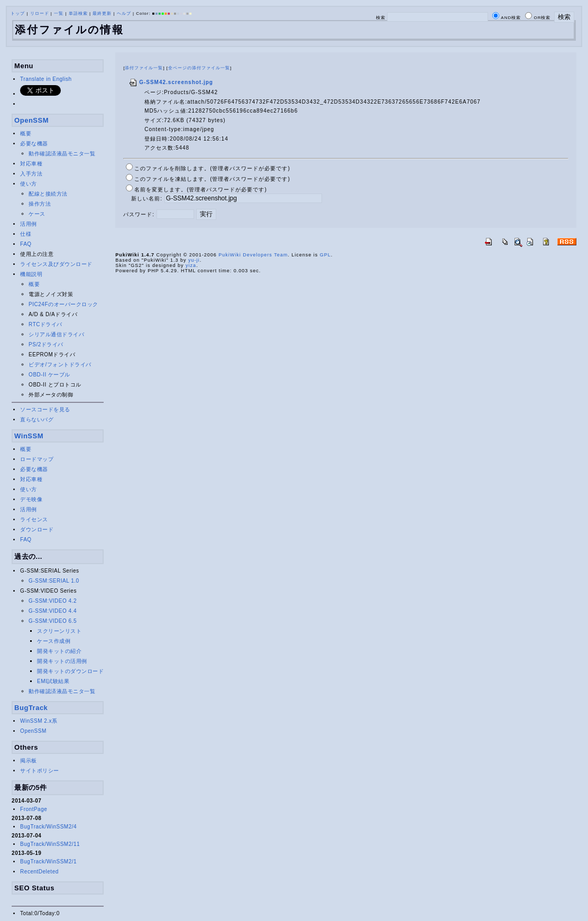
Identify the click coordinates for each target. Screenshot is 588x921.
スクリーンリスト (59, 631)
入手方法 (31, 174)
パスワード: (139, 214)
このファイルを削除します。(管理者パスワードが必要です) (212, 168)
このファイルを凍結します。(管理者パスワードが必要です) (212, 179)
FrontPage (34, 809)
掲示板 (29, 761)
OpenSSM (31, 120)
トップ (18, 13)
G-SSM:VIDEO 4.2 (53, 601)
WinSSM (29, 436)
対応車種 (31, 164)
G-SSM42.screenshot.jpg (171, 82)
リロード (40, 13)
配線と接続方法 (48, 194)
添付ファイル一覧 (144, 68)
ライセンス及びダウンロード (56, 264)
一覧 (59, 13)
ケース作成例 (54, 641)
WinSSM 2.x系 (39, 721)
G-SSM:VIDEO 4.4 (53, 611)
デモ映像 (31, 499)
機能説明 (31, 274)
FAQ (26, 244)
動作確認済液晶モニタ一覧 (62, 154)
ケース (37, 214)
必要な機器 (34, 144)
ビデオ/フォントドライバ (60, 365)
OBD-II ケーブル (49, 375)
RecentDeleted (39, 872)
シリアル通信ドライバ (56, 334)
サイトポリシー (40, 771)
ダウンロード (37, 529)
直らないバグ (37, 420)
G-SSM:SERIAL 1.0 (54, 581)
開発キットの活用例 (62, 661)
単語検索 (78, 13)
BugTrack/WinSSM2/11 (50, 844)
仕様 (26, 234)
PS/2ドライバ (46, 344)
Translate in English (46, 79)
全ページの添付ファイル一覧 (199, 68)
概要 (26, 133)
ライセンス (34, 519)
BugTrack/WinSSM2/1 (48, 862)
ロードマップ (37, 459)
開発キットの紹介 (59, 651)
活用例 (29, 224)
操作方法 (40, 204)
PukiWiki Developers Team (253, 255)
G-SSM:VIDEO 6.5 (53, 621)
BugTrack (31, 708)
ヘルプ (124, 13)
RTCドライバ (45, 324)
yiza (191, 265)
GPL (325, 255)
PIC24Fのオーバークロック (63, 304)
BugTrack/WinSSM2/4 (48, 827)
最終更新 (102, 13)
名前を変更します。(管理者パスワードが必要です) (201, 190)
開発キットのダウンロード (70, 671)
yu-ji (194, 260)
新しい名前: (147, 199)
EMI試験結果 (53, 681)
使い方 (29, 184)
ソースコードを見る (45, 409)
